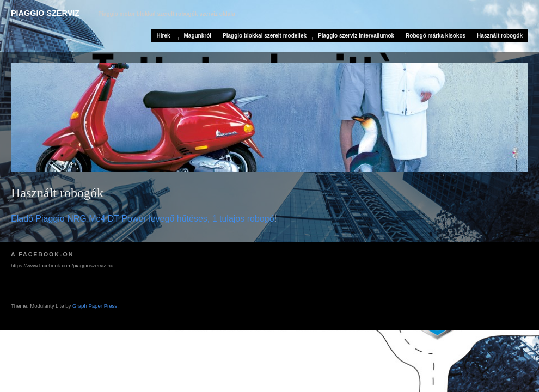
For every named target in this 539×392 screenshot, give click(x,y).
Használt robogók (500, 36)
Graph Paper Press (95, 306)
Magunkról (198, 36)
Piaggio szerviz (45, 13)
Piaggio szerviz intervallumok (356, 36)
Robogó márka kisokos (436, 36)
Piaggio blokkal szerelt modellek (265, 36)
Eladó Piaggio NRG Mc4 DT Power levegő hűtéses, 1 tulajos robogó (143, 219)
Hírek (164, 36)
